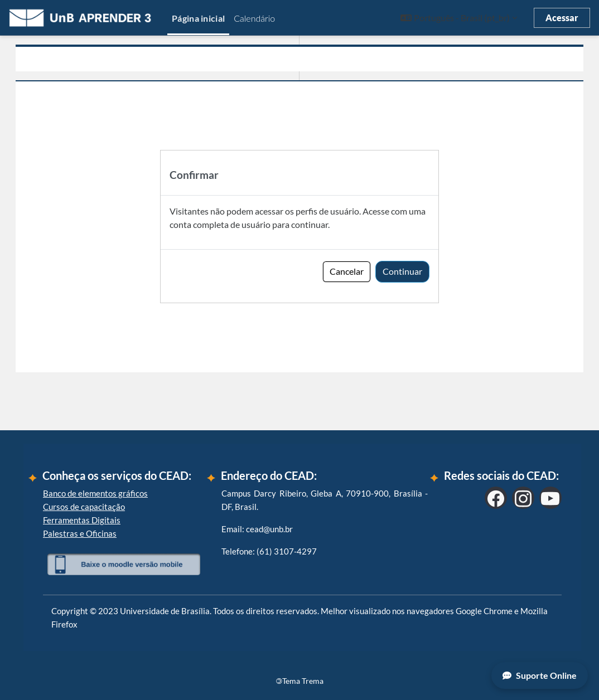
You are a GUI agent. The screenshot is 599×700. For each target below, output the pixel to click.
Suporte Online (540, 675)
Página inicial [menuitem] (198, 18)
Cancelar (347, 271)
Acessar (562, 18)
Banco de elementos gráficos (95, 493)
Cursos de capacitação (84, 507)
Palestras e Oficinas (80, 533)
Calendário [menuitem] (254, 18)
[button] (459, 18)
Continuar (402, 271)
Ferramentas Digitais (82, 520)
